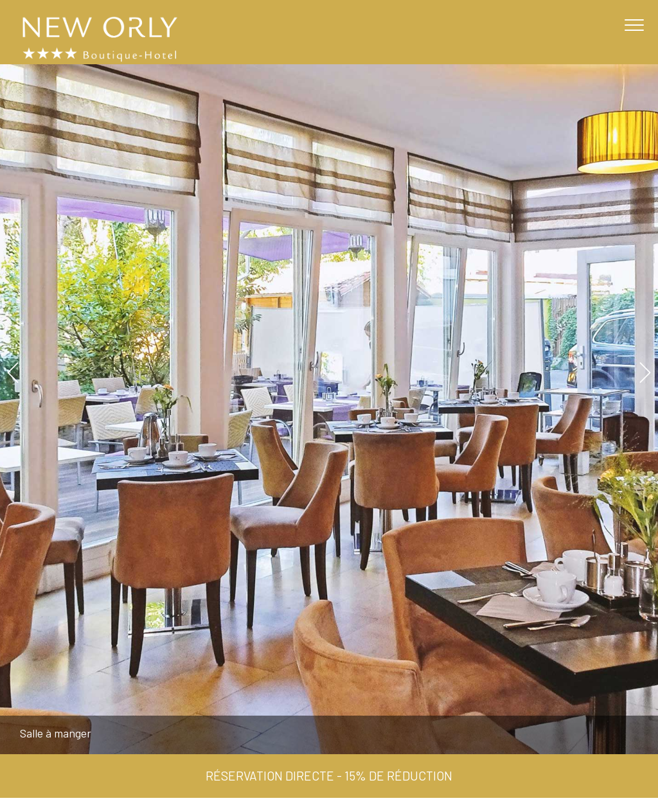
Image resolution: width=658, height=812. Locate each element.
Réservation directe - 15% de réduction (329, 776)
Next (646, 372)
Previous (12, 372)
